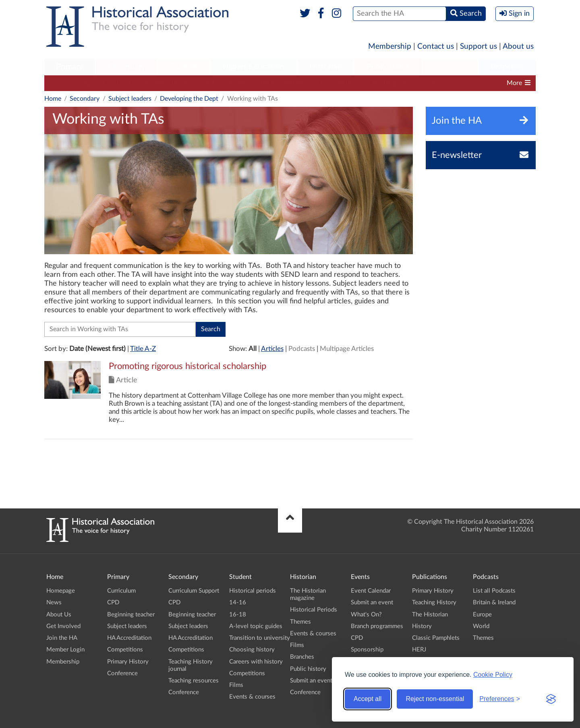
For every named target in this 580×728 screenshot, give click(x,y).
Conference (122, 673)
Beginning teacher (168, 83)
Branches (507, 67)
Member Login (65, 650)
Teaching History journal (406, 83)
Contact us (436, 47)
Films (236, 685)
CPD (123, 83)
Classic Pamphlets (436, 638)
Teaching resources (194, 681)
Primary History (128, 662)
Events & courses (252, 697)
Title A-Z (143, 349)
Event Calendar (371, 591)
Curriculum (121, 591)
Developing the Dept (189, 99)
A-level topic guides (256, 626)
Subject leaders (227, 83)
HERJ (419, 650)
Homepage (61, 591)
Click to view (229, 400)
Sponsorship (367, 650)
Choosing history (252, 650)
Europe (482, 615)
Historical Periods (314, 610)
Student (183, 67)
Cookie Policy (493, 675)
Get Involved (63, 626)
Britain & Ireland (494, 603)
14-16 (238, 603)
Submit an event (311, 681)
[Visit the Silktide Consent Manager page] (551, 699)
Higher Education (253, 67)
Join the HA (62, 638)
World (481, 626)
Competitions (340, 83)
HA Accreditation (285, 83)
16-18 (238, 615)
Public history (308, 669)
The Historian (430, 615)
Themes (300, 622)
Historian (325, 67)
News (54, 603)
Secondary (126, 67)
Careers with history (256, 662)
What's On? (366, 615)
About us (518, 47)
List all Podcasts (494, 591)
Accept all (368, 699)
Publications (388, 67)
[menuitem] (70, 67)
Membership (390, 47)
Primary (69, 67)
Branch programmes (377, 626)
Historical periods (253, 591)
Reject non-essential (435, 699)
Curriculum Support (77, 83)
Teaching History (434, 603)
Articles (272, 349)
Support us (478, 47)
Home (53, 99)
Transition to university (260, 638)
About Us (59, 615)
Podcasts (450, 67)
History (422, 626)
